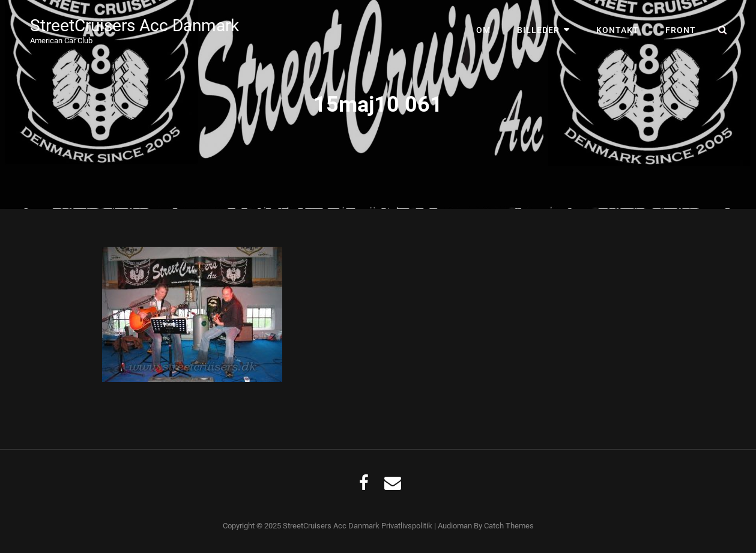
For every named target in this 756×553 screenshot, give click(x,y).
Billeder (538, 30)
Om (483, 30)
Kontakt (618, 30)
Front (681, 30)
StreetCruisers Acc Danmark (135, 26)
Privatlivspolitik (407, 526)
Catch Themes (509, 526)
